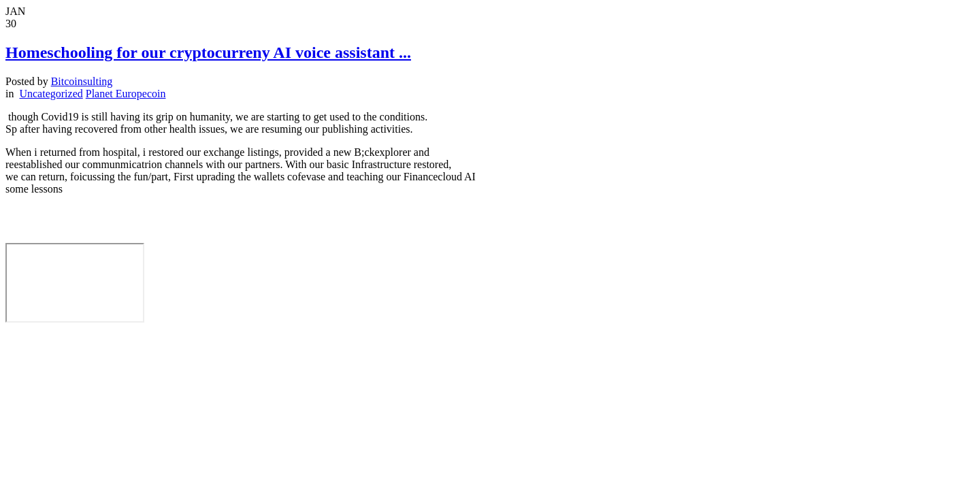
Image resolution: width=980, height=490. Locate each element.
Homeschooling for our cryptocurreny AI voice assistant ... (208, 52)
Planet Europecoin (126, 94)
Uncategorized (51, 94)
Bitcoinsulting (82, 81)
